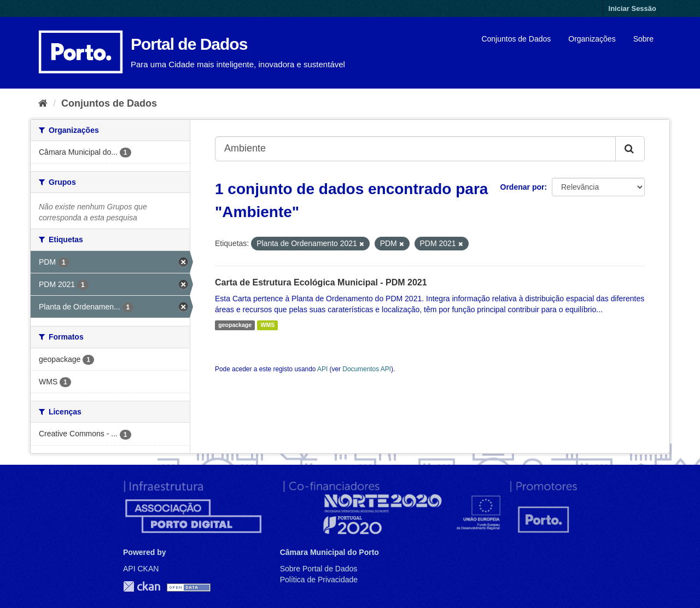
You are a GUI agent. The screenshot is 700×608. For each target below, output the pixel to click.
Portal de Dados (189, 44)
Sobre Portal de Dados (319, 569)
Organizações (592, 39)
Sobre (643, 39)
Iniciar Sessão (632, 8)
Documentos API (367, 369)
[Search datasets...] (415, 149)
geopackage (235, 325)
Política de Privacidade (319, 580)
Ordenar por (523, 187)
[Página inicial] (43, 103)
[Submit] (630, 149)
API (322, 369)
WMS (267, 325)
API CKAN (141, 569)
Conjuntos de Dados (516, 39)
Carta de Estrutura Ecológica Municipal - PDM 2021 (321, 282)
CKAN (142, 586)
